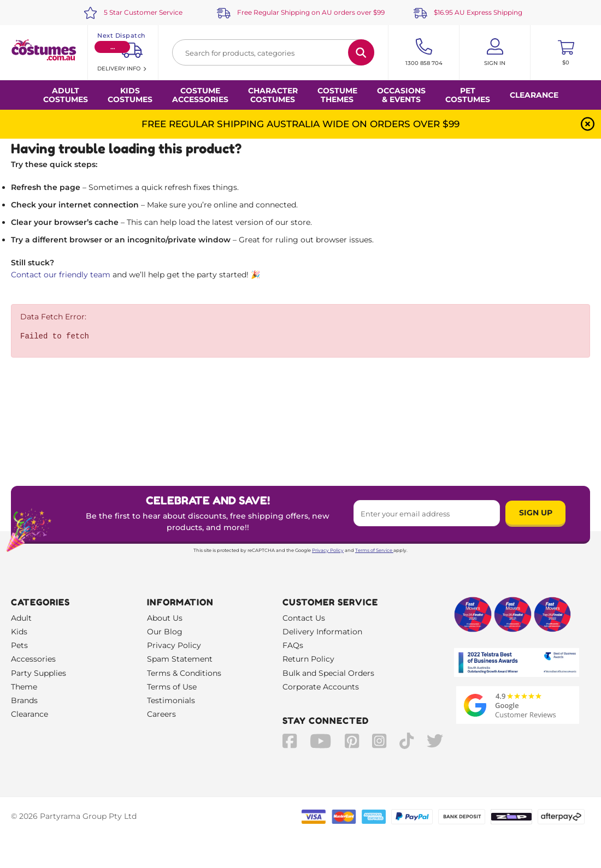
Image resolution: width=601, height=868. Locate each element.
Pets (19, 645)
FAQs (293, 645)
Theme (24, 687)
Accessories (33, 659)
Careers (161, 714)
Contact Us (304, 618)
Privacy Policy (328, 550)
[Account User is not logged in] (495, 52)
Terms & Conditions (184, 673)
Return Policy (308, 659)
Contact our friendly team (61, 275)
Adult (21, 618)
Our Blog (165, 632)
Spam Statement (180, 659)
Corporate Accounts (321, 687)
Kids (19, 632)
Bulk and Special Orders (328, 673)
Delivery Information (322, 632)
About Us (165, 618)
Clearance (534, 95)
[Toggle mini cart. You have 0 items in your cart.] (566, 52)
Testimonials (171, 700)
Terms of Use (172, 687)
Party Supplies (39, 673)
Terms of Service (374, 550)
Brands (24, 700)
